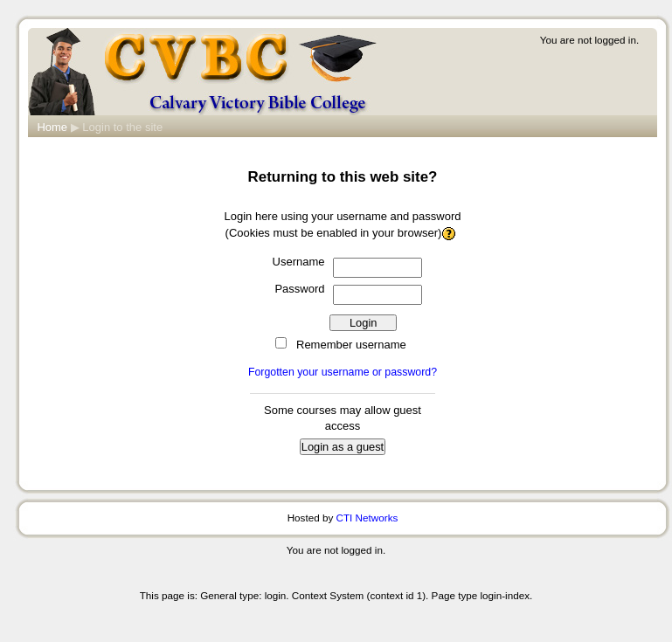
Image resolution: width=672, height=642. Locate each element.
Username (299, 262)
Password (299, 289)
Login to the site (122, 127)
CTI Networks (367, 518)
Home (52, 127)
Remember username (351, 345)
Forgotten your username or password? (343, 372)
